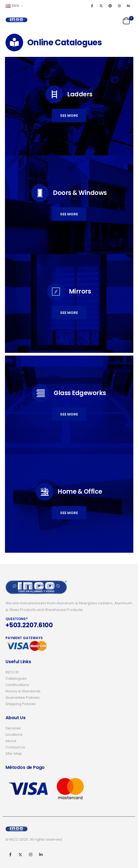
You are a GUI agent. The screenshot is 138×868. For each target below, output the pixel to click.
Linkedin (41, 854)
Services (13, 728)
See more (69, 116)
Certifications (17, 685)
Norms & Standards (23, 691)
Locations (14, 735)
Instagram (31, 854)
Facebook (10, 854)
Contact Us (15, 747)
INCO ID (12, 672)
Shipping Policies (21, 704)
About (11, 741)
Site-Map (14, 754)
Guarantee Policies (23, 698)
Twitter (20, 854)
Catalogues (16, 678)
